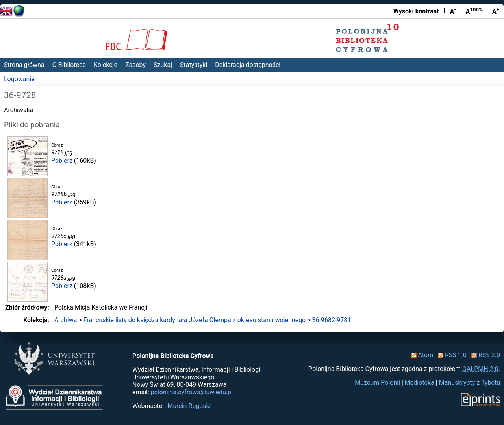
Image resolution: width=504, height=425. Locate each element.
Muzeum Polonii (377, 383)
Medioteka (420, 383)
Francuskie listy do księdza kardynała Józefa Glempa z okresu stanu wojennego (195, 320)
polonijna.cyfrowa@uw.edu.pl (192, 392)
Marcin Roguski (189, 406)
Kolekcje (106, 65)
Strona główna (24, 65)
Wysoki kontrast (416, 11)
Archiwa (66, 320)
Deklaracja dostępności (248, 65)
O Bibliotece (69, 65)
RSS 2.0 (484, 355)
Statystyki (194, 65)
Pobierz (62, 161)
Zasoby (135, 65)
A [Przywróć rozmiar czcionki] (474, 11)
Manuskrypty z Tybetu (470, 383)
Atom (421, 355)
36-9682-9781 (332, 320)
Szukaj (163, 65)
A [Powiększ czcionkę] (496, 11)
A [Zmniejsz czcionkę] (453, 11)
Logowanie (19, 79)
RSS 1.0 (451, 355)
